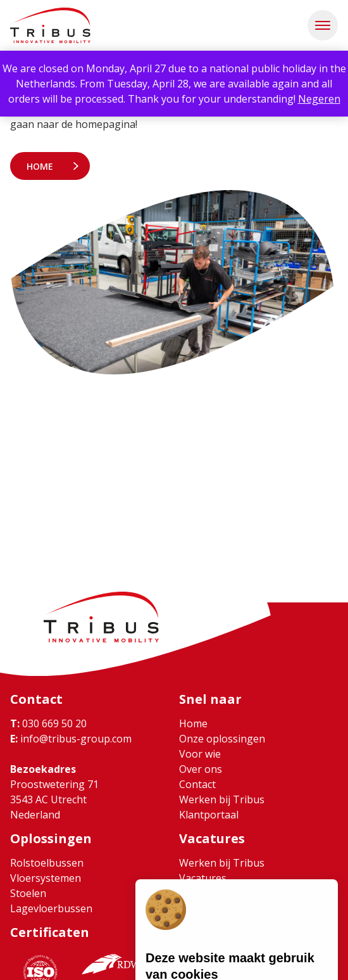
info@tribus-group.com (71, 739)
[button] (323, 25)
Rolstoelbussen (47, 863)
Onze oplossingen (222, 739)
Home (40, 166)
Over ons (201, 769)
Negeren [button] (319, 99)
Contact (197, 784)
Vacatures (203, 878)
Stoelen (28, 893)
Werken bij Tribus (222, 799)
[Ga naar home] (50, 25)
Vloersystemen (46, 878)
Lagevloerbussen (51, 908)
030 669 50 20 (48, 723)
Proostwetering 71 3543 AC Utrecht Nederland (54, 799)
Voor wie (200, 754)
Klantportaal (209, 815)
